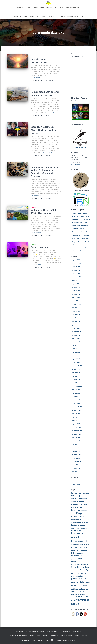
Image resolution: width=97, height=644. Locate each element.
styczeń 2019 (76, 424)
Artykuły (83, 12)
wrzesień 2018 (76, 434)
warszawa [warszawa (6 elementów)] (74, 597)
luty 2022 (75, 376)
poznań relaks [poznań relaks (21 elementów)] (77, 579)
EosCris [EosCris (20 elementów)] (74, 525)
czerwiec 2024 (76, 304)
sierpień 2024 (76, 297)
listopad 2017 (76, 458)
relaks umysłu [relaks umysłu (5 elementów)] (79, 586)
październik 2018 (77, 431)
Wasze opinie (54, 12)
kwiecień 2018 (76, 448)
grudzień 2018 (76, 427)
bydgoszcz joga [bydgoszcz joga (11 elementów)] (76, 493)
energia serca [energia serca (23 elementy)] (83, 522)
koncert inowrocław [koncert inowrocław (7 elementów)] (76, 530)
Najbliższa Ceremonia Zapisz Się (68, 16)
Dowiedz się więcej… (37, 77)
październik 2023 (77, 332)
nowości (33, 56)
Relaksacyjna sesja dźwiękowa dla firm (23, 12)
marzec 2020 (76, 393)
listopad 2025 (76, 267)
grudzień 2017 (76, 455)
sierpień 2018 (76, 438)
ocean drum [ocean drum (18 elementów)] (84, 567)
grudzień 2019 (76, 400)
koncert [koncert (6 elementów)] (87, 528)
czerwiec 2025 (76, 277)
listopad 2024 (76, 291)
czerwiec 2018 (76, 441)
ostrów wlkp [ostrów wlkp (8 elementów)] (75, 570)
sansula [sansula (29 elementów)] (79, 589)
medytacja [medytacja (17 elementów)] (75, 556)
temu (51, 80)
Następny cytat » (76, 164)
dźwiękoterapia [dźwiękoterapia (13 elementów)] (76, 520)
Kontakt (32, 16)
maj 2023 (75, 345)
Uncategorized (76, 484)
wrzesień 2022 (76, 369)
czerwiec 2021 (76, 379)
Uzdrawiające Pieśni (66, 12)
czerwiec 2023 (76, 342)
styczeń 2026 (76, 260)
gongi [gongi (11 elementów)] (79, 525)
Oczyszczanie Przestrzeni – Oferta (70, 8)
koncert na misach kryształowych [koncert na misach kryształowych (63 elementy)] (79, 537)
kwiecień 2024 (76, 311)
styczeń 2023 (76, 359)
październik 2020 (77, 386)
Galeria (45, 12)
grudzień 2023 (76, 325)
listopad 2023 (76, 328)
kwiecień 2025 (76, 280)
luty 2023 (75, 356)
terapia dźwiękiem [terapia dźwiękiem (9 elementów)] (81, 592)
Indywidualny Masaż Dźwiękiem (35, 8)
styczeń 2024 (76, 321)
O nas (25, 16)
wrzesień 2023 (76, 335)
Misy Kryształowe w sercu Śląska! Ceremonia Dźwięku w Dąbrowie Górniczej (81, 226)
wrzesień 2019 (76, 410)
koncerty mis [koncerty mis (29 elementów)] (83, 547)
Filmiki (76, 12)
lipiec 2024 (75, 301)
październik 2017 (77, 462)
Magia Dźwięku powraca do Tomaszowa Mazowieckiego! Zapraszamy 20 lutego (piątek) (81, 216)
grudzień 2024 (76, 287)
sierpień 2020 (76, 390)
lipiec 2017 (75, 465)
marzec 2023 (76, 352)
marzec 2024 (76, 315)
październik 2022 (77, 366)
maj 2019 (75, 417)
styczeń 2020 (76, 397)
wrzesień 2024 (76, 294)
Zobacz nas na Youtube (49, 16)
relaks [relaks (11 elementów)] (85, 579)
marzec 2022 (76, 373)
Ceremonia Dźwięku (52, 8)
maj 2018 (75, 444)
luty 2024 (75, 318)
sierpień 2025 (76, 274)
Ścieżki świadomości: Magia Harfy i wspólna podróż (43, 130)
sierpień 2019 (76, 414)
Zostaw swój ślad (40, 247)
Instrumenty (17, 16)
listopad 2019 (76, 403)
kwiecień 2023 (76, 349)
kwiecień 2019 (76, 421)
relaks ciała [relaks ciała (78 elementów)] (78, 582)
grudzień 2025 (76, 263)
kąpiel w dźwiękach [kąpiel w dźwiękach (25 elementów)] (79, 550)
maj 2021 (75, 383)
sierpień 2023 (76, 338)
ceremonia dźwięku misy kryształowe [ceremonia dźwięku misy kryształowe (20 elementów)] (79, 507)
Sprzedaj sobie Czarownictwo (81, 232)
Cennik (39, 12)
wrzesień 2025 (76, 270)
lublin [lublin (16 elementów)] (73, 553)
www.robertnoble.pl (81, 147)
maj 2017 (75, 472)
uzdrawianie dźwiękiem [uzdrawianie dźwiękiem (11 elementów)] (79, 594)
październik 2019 (77, 407)
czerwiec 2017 (76, 468)
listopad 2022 (76, 362)
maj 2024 (75, 308)
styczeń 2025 (76, 284)
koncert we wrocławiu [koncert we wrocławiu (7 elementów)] (77, 545)
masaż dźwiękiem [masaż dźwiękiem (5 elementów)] (79, 553)
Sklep (38, 16)
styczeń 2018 (76, 451)
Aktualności (20, 8)
